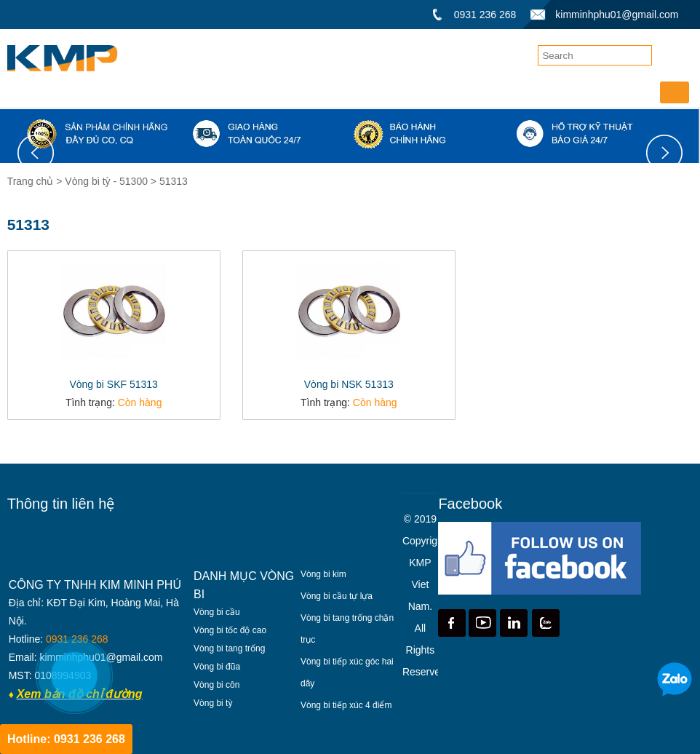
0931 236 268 (485, 15)
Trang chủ (32, 181)
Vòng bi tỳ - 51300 (106, 181)
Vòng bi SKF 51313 (113, 384)
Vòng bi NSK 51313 (349, 384)
